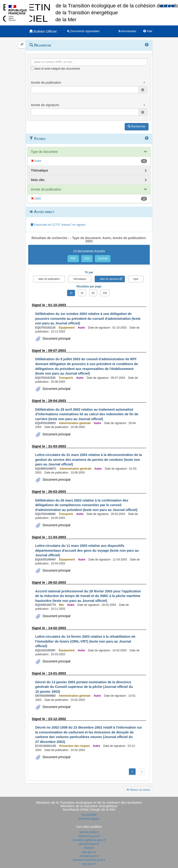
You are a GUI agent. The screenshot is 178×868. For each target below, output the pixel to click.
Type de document (44, 152)
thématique (80, 279)
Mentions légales (89, 819)
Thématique (39, 170)
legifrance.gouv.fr (89, 836)
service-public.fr (89, 832)
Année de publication (46, 189)
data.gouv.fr (89, 852)
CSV (87, 259)
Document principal (56, 339)
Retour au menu (138, 790)
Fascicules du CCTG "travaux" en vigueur (58, 225)
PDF (73, 259)
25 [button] (82, 293)
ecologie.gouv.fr (89, 856)
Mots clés (38, 180)
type (136, 279)
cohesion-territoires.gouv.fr (89, 860)
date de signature (110, 279)
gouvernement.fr (89, 844)
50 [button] (93, 293)
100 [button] (105, 293)
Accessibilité (89, 815)
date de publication (49, 279)
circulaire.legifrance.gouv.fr (89, 840)
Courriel (103, 259)
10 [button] (71, 293)
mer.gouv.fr (89, 864)
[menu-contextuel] (32, 68)
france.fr (89, 848)
